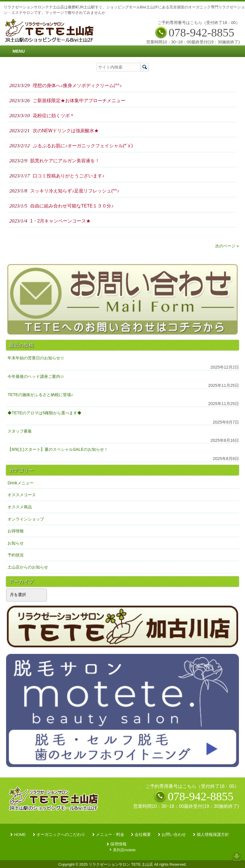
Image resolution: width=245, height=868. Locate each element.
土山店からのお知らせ (28, 567)
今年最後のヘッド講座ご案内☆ (36, 376)
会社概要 (143, 835)
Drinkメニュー (21, 483)
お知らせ (16, 543)
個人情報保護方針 (213, 835)
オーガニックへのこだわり (61, 835)
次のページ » (227, 246)
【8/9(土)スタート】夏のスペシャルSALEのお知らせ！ (58, 449)
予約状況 (16, 555)
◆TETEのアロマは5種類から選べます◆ (44, 413)
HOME (20, 835)
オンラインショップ (26, 519)
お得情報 (16, 531)
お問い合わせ (174, 835)
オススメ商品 (20, 507)
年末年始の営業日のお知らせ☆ (36, 358)
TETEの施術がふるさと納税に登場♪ (40, 395)
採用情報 (118, 844)
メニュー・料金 (110, 835)
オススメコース (22, 495)
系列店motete (124, 850)
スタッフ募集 (20, 431)
